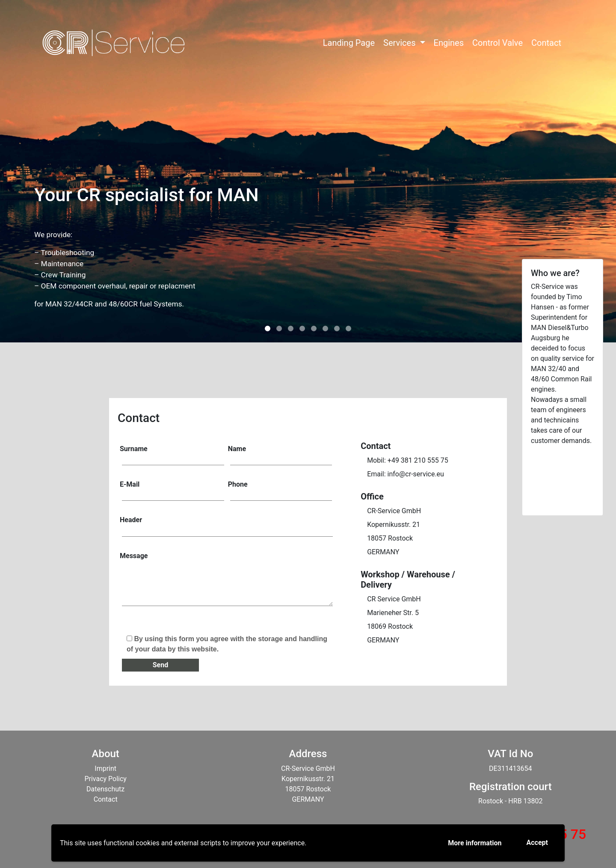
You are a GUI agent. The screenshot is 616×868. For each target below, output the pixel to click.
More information (475, 843)
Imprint (105, 768)
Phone (280, 490)
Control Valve (498, 43)
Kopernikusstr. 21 (394, 525)
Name (280, 455)
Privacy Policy (105, 779)
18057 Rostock (390, 538)
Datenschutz (105, 789)
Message (226, 583)
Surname (172, 455)
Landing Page (349, 43)
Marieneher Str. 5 (393, 613)
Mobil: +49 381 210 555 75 (408, 460)
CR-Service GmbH (394, 511)
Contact (546, 43)
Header (226, 526)
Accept (537, 843)
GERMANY (383, 552)
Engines (449, 43)
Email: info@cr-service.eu (406, 474)
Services (400, 43)
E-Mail (172, 490)
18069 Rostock (390, 626)
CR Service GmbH (394, 599)
